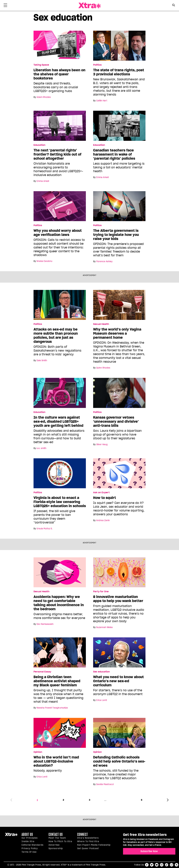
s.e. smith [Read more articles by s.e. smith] (41, 448)
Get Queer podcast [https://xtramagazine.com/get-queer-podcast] (88, 848)
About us (27, 834)
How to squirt (105, 498)
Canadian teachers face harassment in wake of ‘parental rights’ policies (114, 154)
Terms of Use (29, 852)
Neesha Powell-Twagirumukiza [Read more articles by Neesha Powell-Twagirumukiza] (52, 708)
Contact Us (56, 834)
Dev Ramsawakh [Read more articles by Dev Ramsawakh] (45, 624)
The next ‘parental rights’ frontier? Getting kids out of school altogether (57, 154)
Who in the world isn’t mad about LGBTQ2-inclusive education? (56, 761)
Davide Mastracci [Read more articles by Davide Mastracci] (105, 784)
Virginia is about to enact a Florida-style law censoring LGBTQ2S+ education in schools (60, 502)
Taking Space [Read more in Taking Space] (41, 65)
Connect (83, 834)
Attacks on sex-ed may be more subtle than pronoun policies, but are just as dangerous (56, 335)
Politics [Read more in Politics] (97, 65)
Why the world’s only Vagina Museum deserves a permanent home (117, 333)
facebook (147, 865)
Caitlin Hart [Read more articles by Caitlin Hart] (102, 101)
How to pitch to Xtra (60, 841)
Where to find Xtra (88, 841)
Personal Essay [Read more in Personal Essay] (42, 672)
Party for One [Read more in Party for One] (101, 592)
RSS (177, 865)
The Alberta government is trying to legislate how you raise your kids (116, 235)
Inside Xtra (28, 841)
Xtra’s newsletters (88, 838)
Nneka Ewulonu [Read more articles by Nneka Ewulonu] (44, 261)
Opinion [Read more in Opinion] (38, 752)
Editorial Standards (33, 845)
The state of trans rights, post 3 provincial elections (119, 72)
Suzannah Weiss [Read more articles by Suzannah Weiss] (104, 627)
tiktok (167, 865)
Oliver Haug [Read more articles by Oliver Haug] (102, 444)
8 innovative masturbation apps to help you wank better (118, 599)
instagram (162, 865)
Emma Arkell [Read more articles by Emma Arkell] (43, 181)
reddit (172, 865)
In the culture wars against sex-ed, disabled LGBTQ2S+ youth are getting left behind (58, 422)
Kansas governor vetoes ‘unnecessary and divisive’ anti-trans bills (116, 422)
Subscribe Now (149, 851)
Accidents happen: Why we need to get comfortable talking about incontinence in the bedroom (59, 603)
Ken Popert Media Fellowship (94, 845)
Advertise (54, 845)
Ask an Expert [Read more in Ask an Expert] (101, 492)
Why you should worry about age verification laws (58, 233)
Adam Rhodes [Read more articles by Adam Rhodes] (44, 97)
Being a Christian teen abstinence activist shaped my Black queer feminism (57, 681)
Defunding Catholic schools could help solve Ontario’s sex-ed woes (119, 761)
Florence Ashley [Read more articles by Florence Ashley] (104, 261)
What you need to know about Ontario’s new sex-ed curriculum (118, 681)
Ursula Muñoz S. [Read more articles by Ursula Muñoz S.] (45, 529)
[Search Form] (174, 6)
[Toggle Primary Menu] (5, 6)
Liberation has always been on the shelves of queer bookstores (59, 74)
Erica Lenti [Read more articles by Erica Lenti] (102, 700)
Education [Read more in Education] (39, 145)
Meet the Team (57, 838)
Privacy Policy (30, 848)
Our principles (30, 838)
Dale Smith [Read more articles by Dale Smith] (42, 360)
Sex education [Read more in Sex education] (101, 672)
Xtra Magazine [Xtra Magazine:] (11, 836)
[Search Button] (174, 5)
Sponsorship (56, 848)
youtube (157, 865)
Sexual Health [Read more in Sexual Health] (101, 324)
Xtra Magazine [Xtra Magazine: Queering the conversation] (89, 5)
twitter (152, 865)
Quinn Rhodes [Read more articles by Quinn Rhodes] (103, 368)
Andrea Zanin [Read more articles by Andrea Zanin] (103, 520)
